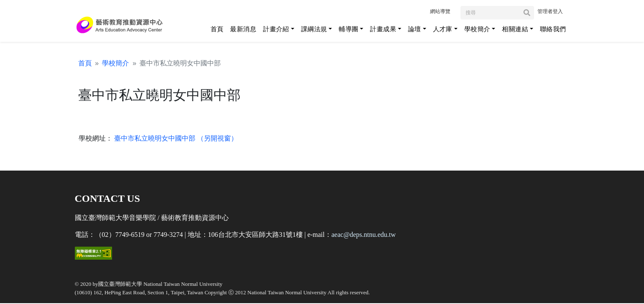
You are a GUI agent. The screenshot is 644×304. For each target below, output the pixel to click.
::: (422, 11)
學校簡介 (477, 29)
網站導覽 (440, 11)
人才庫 (443, 29)
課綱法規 (314, 29)
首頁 (217, 29)
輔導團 (348, 29)
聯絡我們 (553, 29)
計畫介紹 (276, 29)
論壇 (415, 29)
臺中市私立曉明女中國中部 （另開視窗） (175, 138)
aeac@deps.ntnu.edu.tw (364, 235)
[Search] (497, 13)
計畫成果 (383, 29)
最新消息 (243, 29)
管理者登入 (550, 11)
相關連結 (515, 29)
